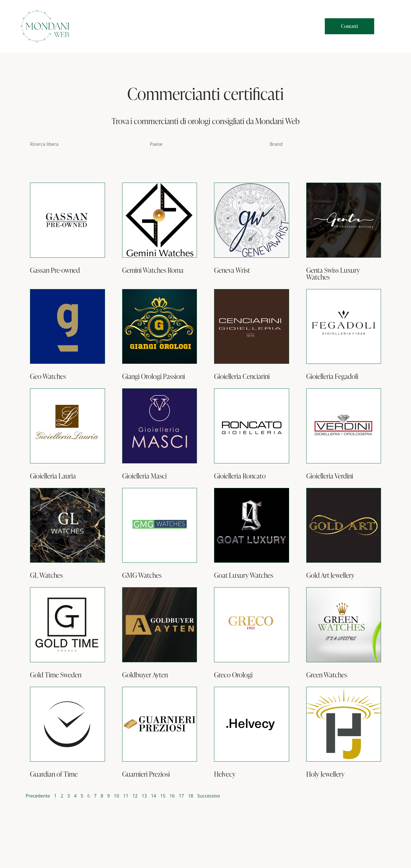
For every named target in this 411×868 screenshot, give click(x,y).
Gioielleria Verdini (330, 476)
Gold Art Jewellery (330, 575)
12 (135, 796)
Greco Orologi (233, 675)
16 (172, 796)
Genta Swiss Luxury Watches (333, 274)
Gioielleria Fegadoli (332, 376)
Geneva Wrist (232, 270)
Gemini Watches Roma (153, 270)
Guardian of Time (54, 774)
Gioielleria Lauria (53, 476)
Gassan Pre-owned (55, 270)
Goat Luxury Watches (244, 575)
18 (191, 796)
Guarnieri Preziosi (146, 774)
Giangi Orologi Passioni (154, 376)
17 (181, 796)
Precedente (38, 796)
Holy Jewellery (325, 774)
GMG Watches (142, 575)
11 (126, 796)
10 (116, 796)
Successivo (209, 796)
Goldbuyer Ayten (145, 675)
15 (163, 796)
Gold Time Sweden (56, 675)
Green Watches (327, 675)
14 (154, 796)
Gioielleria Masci (144, 476)
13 (144, 796)
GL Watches (46, 575)
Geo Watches (48, 376)
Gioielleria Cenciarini (242, 376)
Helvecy (225, 774)
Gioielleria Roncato (240, 476)
